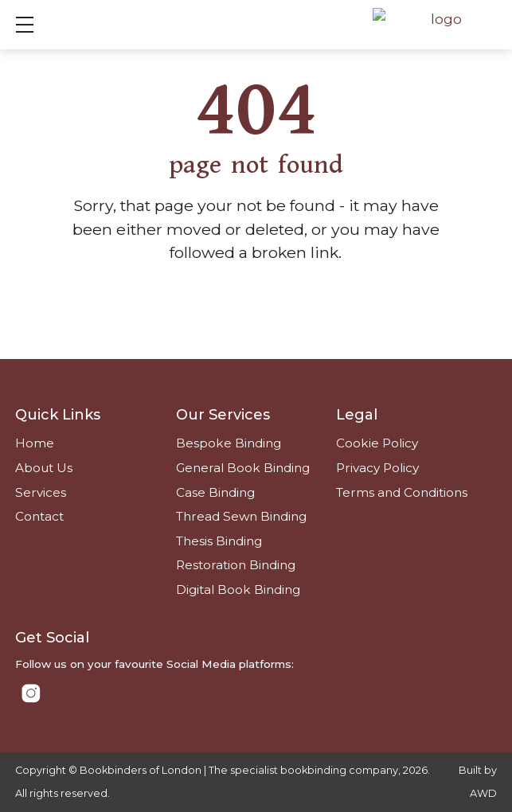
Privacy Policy (377, 468)
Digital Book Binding (238, 589)
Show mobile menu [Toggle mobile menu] (33, 24)
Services (41, 492)
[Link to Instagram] (31, 693)
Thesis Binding (219, 541)
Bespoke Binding (229, 443)
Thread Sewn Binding (241, 516)
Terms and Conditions (402, 492)
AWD (483, 793)
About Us (44, 468)
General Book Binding (243, 468)
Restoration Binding (236, 565)
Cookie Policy (377, 443)
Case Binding (215, 492)
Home (35, 443)
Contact (39, 516)
